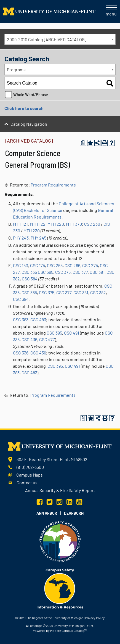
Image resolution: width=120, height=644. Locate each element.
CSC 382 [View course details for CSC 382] (98, 292)
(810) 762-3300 (30, 467)
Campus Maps (30, 475)
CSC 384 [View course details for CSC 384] (30, 279)
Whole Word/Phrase (31, 95)
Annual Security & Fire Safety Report (60, 490)
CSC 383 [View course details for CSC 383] (21, 320)
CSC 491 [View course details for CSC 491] (72, 333)
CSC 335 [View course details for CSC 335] (29, 272)
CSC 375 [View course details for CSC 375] (63, 272)
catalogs (36, 625)
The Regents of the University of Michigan (55, 618)
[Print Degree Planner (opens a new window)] (83, 143)
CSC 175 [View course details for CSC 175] (38, 265)
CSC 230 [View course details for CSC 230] (92, 224)
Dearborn (74, 513)
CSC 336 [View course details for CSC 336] (21, 353)
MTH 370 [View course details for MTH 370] (74, 224)
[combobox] (60, 39)
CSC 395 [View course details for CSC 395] (54, 333)
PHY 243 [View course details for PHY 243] (21, 238)
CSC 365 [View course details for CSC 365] (46, 272)
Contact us (27, 483)
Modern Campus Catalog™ (68, 630)
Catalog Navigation (29, 124)
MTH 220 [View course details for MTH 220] (56, 224)
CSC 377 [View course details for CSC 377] (80, 272)
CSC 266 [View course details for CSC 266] (72, 265)
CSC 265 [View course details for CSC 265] (55, 265)
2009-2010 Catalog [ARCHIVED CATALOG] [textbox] (47, 39)
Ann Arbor (47, 513)
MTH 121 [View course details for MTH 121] (20, 224)
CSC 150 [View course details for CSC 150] (21, 265)
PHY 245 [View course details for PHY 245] (38, 238)
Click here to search (24, 108)
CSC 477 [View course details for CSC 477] (47, 339)
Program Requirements (53, 185)
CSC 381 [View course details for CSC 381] (97, 272)
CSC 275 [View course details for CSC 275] (90, 265)
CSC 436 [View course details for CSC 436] (29, 339)
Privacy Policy (95, 618)
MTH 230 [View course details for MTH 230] (32, 231)
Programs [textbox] (16, 69)
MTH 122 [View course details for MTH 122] (38, 224)
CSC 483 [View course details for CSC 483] (38, 320)
